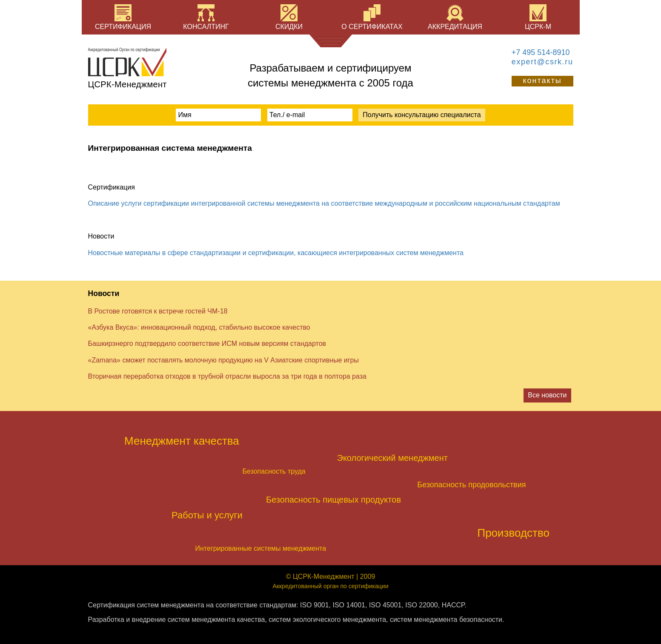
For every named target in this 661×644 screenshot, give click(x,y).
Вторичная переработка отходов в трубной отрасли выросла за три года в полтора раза (227, 376)
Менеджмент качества (182, 441)
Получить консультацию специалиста (422, 115)
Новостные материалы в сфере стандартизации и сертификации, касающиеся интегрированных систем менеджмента (276, 253)
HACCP (453, 605)
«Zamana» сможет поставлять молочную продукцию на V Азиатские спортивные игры (224, 360)
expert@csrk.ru (542, 62)
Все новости (547, 395)
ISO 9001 (315, 605)
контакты (542, 80)
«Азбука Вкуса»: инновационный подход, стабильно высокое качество (199, 327)
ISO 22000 (422, 605)
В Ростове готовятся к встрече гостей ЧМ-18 (158, 311)
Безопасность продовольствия (471, 485)
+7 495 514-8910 (541, 52)
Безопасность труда (274, 471)
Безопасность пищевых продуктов (333, 500)
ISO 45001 (385, 605)
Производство (513, 533)
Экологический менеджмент (392, 458)
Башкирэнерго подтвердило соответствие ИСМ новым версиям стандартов (207, 344)
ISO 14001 (349, 605)
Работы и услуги (207, 515)
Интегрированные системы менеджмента (261, 548)
